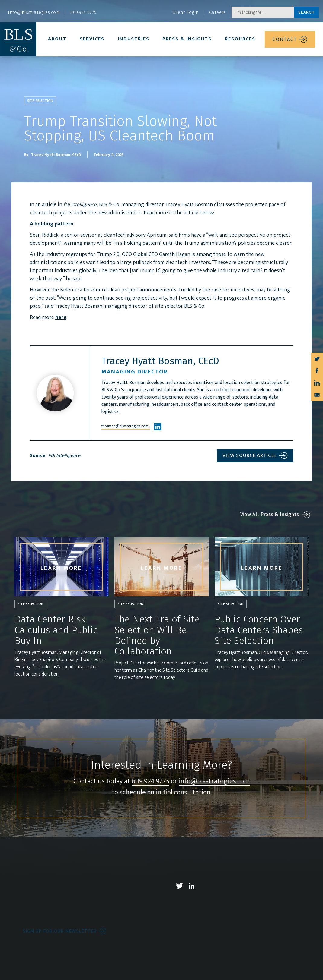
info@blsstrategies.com (214, 800)
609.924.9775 (150, 800)
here (74, 334)
